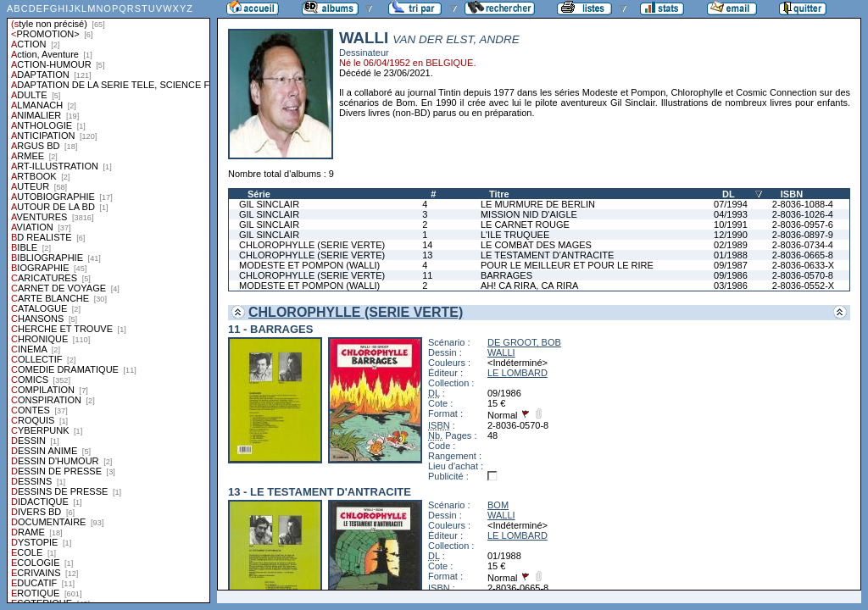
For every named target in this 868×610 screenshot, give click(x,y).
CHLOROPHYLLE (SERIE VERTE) (312, 245)
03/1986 (731, 286)
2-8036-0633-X (803, 265)
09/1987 (731, 265)
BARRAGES (506, 275)
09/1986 (731, 275)
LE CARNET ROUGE (525, 225)
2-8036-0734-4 (803, 245)
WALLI (501, 352)
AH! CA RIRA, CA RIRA (530, 286)
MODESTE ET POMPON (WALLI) (309, 265)
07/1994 (731, 204)
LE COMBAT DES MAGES (536, 245)
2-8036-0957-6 (803, 225)
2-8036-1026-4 (803, 214)
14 (427, 245)
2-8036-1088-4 (803, 204)
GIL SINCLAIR (269, 204)
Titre (499, 194)
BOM (498, 505)
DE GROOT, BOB (524, 342)
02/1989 (731, 245)
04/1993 (731, 214)
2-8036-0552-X (803, 286)
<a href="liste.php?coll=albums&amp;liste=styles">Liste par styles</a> (108, 302)
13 (427, 255)
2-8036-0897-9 (803, 235)
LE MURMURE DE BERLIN (538, 204)
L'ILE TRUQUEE (515, 235)
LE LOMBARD (517, 373)
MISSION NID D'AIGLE (529, 214)
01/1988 (731, 255)
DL (729, 194)
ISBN (792, 194)
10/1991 (731, 225)
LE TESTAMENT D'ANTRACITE (547, 255)
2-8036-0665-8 (803, 255)
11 (427, 275)
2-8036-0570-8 (803, 275)
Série (259, 194)
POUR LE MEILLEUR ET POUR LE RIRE (567, 265)
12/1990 (731, 235)
